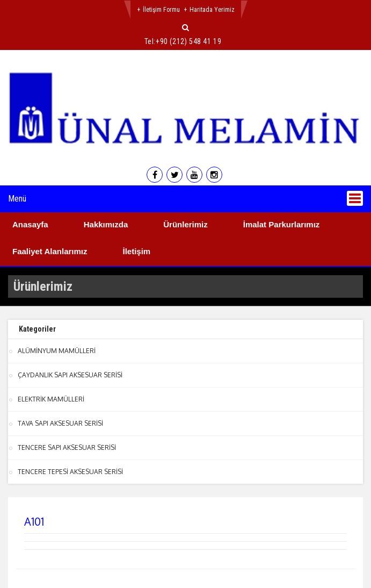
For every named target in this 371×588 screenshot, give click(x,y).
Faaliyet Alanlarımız (50, 251)
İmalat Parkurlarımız (282, 224)
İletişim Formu (161, 10)
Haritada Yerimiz (212, 10)
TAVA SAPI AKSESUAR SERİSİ (60, 423)
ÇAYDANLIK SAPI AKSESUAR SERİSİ (70, 375)
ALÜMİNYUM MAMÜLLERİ (57, 351)
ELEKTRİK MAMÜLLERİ (51, 399)
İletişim (137, 251)
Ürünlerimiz (185, 224)
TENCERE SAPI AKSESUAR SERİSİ (67, 447)
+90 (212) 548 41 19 (188, 41)
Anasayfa (30, 224)
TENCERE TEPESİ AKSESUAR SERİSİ (70, 472)
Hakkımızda (106, 224)
